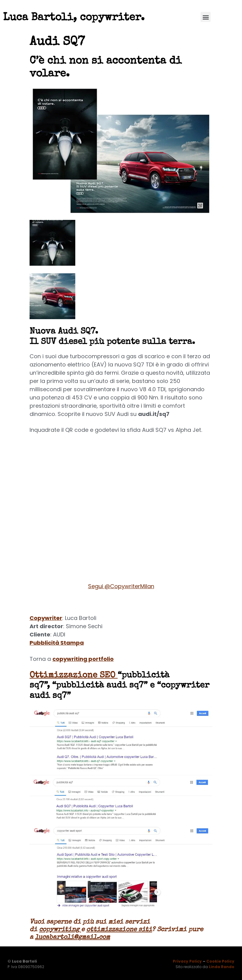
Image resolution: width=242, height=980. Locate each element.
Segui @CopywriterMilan (121, 586)
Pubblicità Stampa (57, 643)
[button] (206, 17)
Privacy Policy (187, 961)
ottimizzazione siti (119, 930)
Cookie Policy (220, 961)
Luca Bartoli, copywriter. (74, 18)
